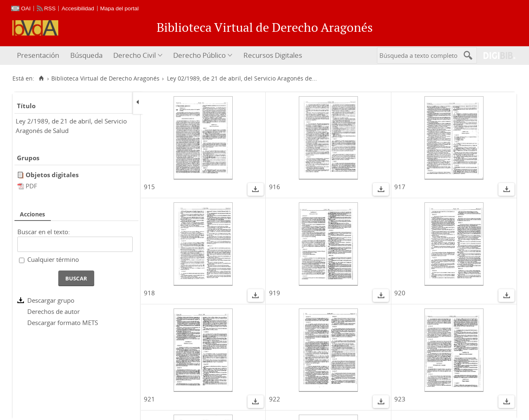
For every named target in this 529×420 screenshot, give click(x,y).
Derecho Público (199, 55)
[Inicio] (41, 78)
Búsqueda (86, 55)
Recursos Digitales (273, 55)
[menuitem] (39, 56)
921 (149, 399)
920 (400, 293)
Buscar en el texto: (44, 232)
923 (400, 399)
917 (400, 187)
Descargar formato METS (63, 323)
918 (149, 293)
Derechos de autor (54, 311)
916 (275, 187)
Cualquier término (53, 259)
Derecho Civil (135, 55)
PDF (31, 186)
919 (275, 293)
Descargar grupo (51, 300)
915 (149, 187)
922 (275, 399)
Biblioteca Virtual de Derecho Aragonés (105, 78)
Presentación (38, 55)
